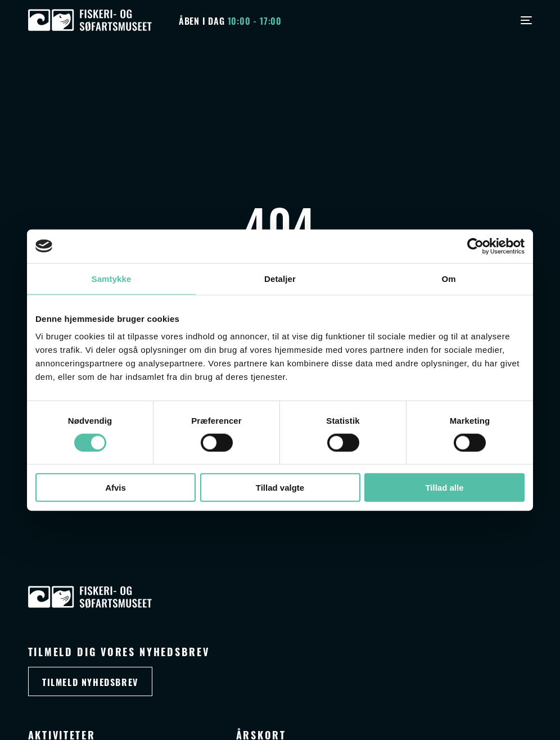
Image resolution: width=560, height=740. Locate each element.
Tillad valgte (280, 488)
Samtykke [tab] (112, 278)
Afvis (116, 488)
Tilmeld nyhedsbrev (90, 682)
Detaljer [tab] (280, 278)
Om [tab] (448, 278)
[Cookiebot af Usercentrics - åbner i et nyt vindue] (475, 246)
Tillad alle (444, 488)
